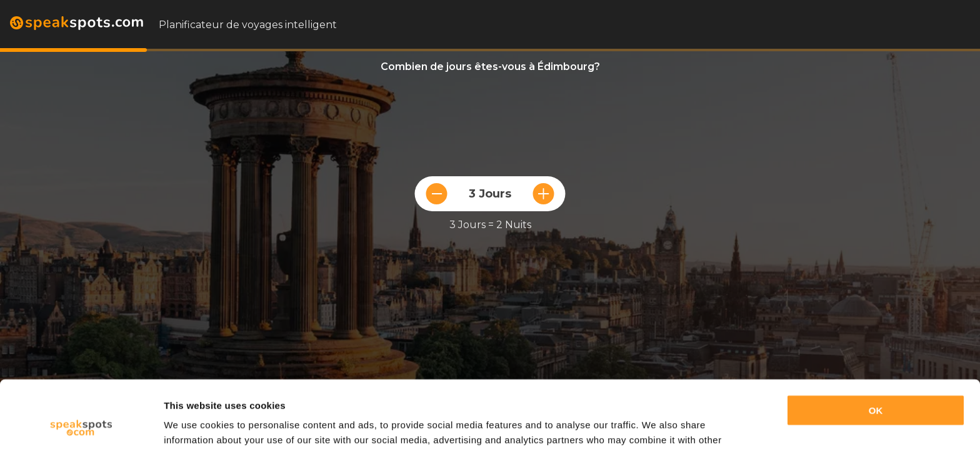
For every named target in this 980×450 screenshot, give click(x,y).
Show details (193, 425)
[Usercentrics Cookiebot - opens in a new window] (81, 426)
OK (876, 347)
